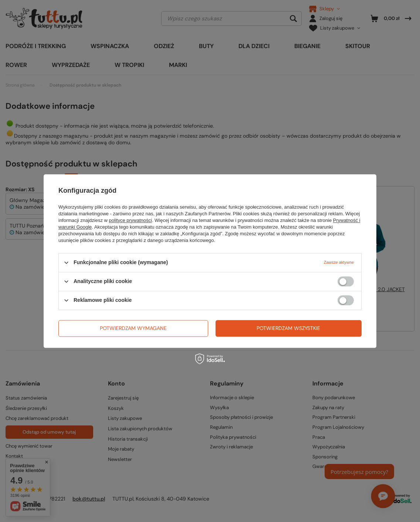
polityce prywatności (131, 220)
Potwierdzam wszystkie (288, 328)
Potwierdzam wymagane (133, 328)
